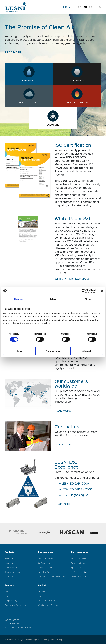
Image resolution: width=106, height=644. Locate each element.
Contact (53, 585)
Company (20, 585)
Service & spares (86, 552)
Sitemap (59, 640)
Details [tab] (53, 299)
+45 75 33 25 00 (12, 620)
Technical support (79, 576)
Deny (19, 351)
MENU (67, 7)
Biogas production (46, 559)
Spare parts (76, 567)
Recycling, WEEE (45, 572)
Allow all (87, 351)
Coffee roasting (45, 563)
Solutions (53, 125)
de (91, 7)
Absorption (29, 80)
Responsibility (11, 601)
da (80, 7)
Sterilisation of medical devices (51, 576)
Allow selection (53, 351)
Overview (9, 592)
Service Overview (79, 559)
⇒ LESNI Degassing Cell (74, 495)
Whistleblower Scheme (48, 605)
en (85, 7)
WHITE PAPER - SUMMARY (72, 279)
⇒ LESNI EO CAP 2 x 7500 (75, 489)
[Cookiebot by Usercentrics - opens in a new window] (84, 291)
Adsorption (77, 80)
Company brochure (46, 601)
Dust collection (29, 103)
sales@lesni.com (12, 624)
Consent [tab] (18, 299)
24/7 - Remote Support (81, 572)
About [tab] (88, 299)
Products (20, 552)
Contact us (63, 444)
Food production (45, 567)
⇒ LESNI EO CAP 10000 (74, 483)
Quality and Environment (16, 605)
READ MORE (13, 52)
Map (40, 596)
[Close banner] (102, 291)
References (10, 596)
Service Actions (78, 563)
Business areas (53, 552)
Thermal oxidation (77, 103)
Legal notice (38, 640)
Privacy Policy (49, 640)
